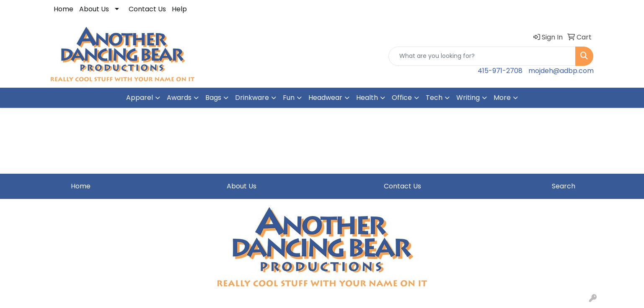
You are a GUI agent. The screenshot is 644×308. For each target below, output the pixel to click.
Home (63, 9)
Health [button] (367, 98)
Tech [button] (434, 98)
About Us (94, 9)
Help (179, 9)
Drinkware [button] (252, 98)
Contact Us (147, 9)
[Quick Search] (482, 56)
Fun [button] (289, 98)
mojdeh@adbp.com (561, 71)
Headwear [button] (325, 98)
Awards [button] (179, 98)
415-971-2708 (500, 71)
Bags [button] (213, 98)
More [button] (502, 98)
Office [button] (402, 98)
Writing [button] (468, 98)
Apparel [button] (140, 98)
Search (564, 186)
